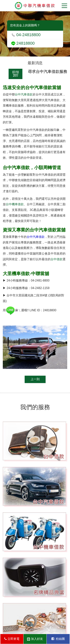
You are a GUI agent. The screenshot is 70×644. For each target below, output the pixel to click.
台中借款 (57, 259)
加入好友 (35, 639)
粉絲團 (58, 639)
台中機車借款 (15, 204)
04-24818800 (26, 35)
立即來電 (12, 639)
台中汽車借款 (24, 94)
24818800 (23, 43)
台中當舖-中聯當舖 (35, 6)
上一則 (35, 379)
